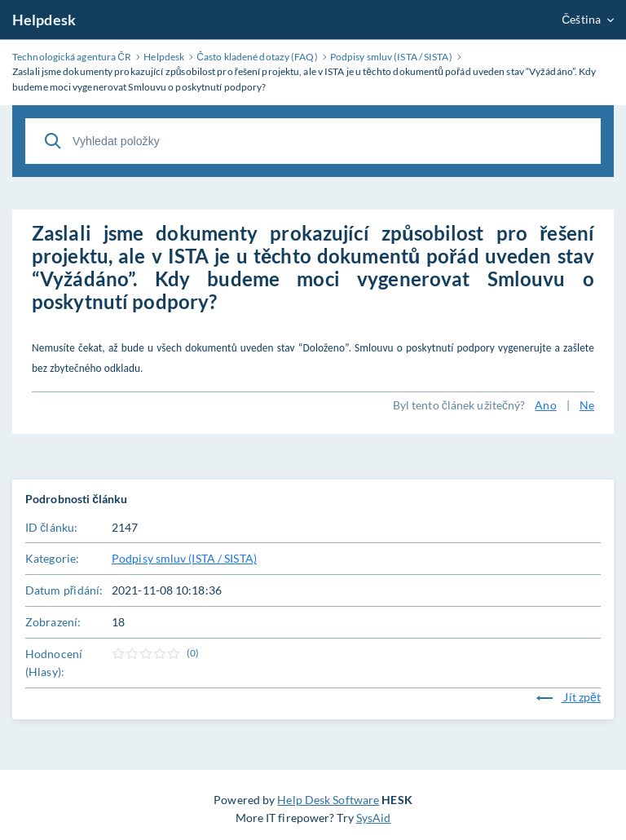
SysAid (374, 818)
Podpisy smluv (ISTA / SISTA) (184, 558)
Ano (545, 405)
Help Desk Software (328, 800)
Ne (587, 405)
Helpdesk (44, 20)
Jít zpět (569, 697)
